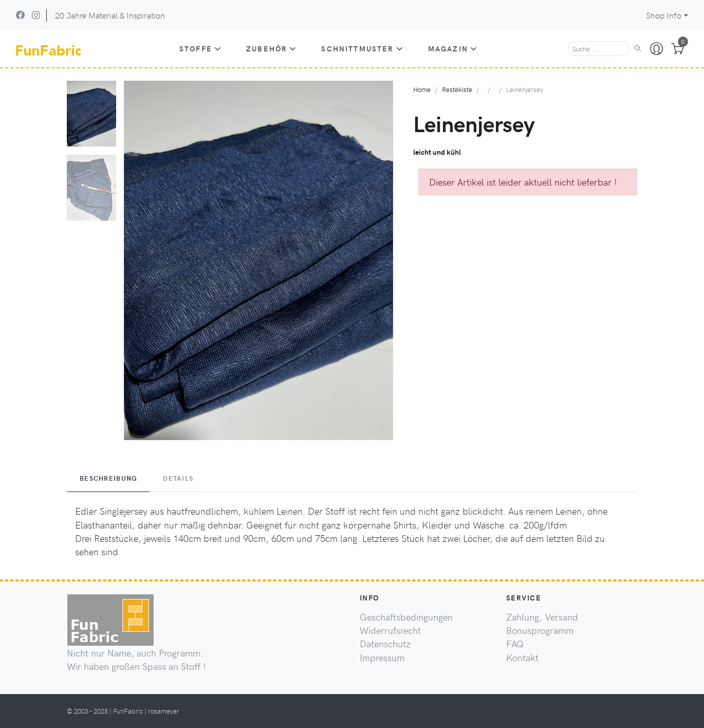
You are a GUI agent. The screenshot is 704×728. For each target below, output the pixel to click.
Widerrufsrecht (390, 630)
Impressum (382, 658)
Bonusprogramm (540, 630)
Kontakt (522, 658)
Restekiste (457, 89)
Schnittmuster (362, 48)
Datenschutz (385, 644)
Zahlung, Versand (542, 617)
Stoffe (200, 48)
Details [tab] (178, 478)
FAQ (515, 644)
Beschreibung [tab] (108, 478)
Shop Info (664, 15)
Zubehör (271, 48)
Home (422, 89)
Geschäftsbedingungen (406, 617)
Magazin (453, 48)
